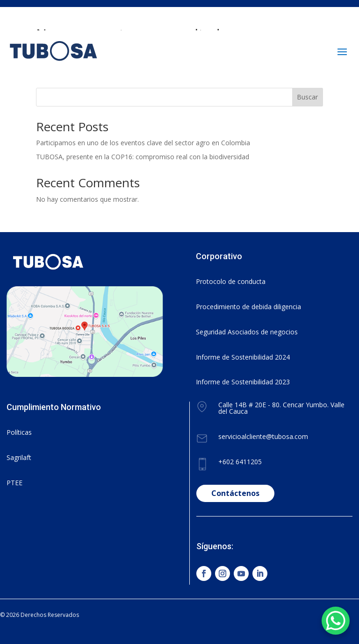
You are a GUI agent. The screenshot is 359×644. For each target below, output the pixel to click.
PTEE (14, 483)
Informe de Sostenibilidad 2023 (243, 382)
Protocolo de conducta (231, 281)
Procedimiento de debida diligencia (248, 307)
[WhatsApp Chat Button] (336, 621)
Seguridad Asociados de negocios (247, 332)
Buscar (307, 97)
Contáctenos (235, 493)
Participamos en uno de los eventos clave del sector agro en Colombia (143, 143)
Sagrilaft (19, 457)
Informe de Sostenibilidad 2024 (243, 357)
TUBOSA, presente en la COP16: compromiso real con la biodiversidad (143, 157)
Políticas (19, 432)
